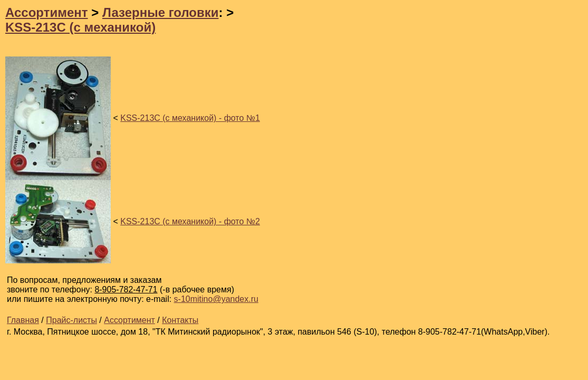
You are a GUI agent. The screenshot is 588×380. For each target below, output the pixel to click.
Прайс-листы (71, 320)
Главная (23, 320)
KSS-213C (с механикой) (80, 27)
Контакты (180, 320)
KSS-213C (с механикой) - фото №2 (190, 221)
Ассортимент (47, 12)
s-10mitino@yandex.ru (216, 299)
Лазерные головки (161, 12)
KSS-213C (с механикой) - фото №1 (190, 118)
